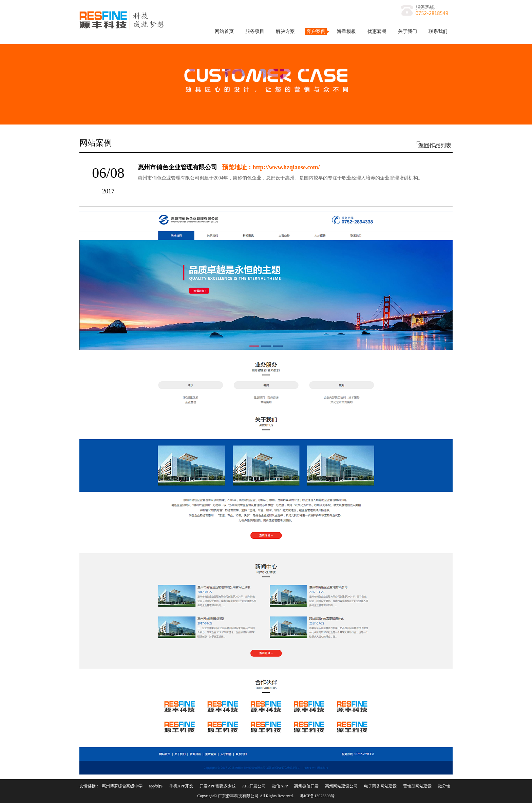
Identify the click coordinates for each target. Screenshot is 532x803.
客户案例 (316, 31)
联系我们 (438, 31)
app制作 (156, 786)
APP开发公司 (254, 786)
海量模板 (346, 31)
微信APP (280, 786)
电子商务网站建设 (380, 786)
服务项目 (255, 31)
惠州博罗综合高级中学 (122, 786)
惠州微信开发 (306, 786)
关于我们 (407, 31)
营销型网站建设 (417, 786)
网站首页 (224, 31)
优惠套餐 (377, 31)
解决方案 (285, 31)
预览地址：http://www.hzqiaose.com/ (271, 167)
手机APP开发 (181, 786)
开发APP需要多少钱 (217, 786)
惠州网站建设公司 (341, 786)
